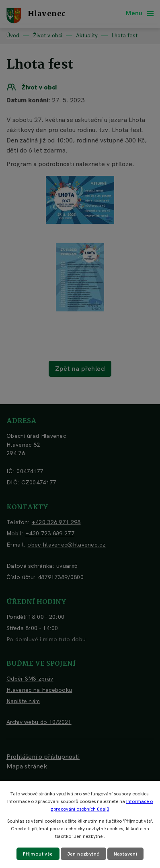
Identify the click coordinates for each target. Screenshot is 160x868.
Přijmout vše (38, 854)
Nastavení (126, 854)
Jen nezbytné (83, 854)
